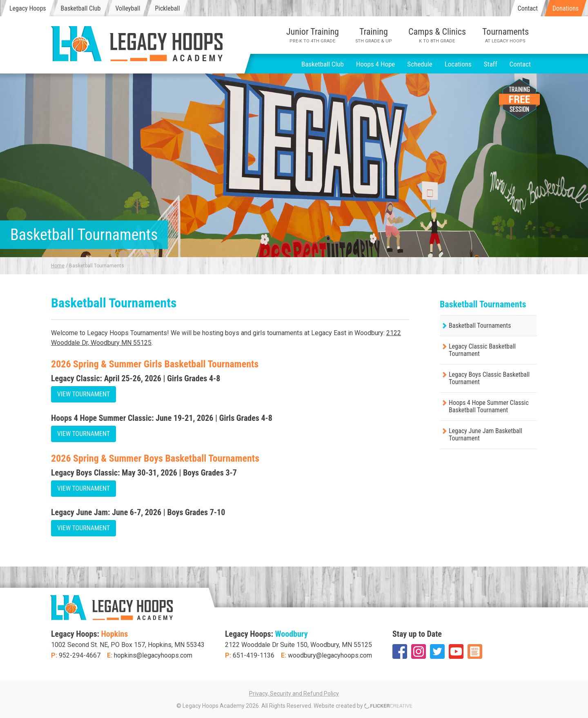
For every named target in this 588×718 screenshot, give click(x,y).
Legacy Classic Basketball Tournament (482, 350)
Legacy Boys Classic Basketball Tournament (489, 378)
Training (374, 35)
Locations (458, 64)
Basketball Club (81, 8)
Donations (566, 8)
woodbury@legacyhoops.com (330, 655)
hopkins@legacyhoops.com (153, 655)
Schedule (420, 64)
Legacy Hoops (28, 8)
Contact (528, 8)
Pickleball (167, 8)
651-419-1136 (254, 655)
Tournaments (506, 35)
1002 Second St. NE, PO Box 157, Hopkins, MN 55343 (128, 645)
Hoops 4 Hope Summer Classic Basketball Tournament (489, 406)
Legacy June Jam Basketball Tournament (486, 435)
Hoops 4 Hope (375, 64)
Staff (491, 64)
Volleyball (128, 8)
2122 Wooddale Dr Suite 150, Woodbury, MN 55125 (298, 645)
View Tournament (84, 394)
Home (58, 266)
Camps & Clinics (437, 35)
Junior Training (313, 35)
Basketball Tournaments (480, 326)
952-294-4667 (80, 655)
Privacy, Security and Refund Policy (294, 694)
